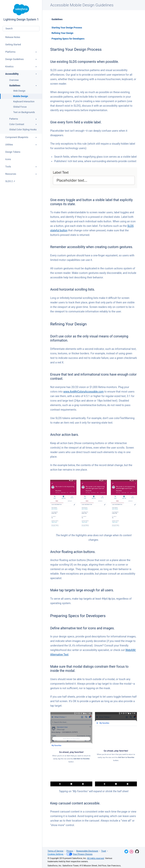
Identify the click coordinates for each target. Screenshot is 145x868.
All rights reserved (95, 858)
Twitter (126, 851)
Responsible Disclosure (87, 851)
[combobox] (21, 29)
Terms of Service (56, 851)
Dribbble (131, 852)
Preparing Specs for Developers (68, 39)
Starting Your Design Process (67, 28)
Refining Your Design (62, 33)
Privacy (70, 851)
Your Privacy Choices (79, 854)
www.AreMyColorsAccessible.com (83, 392)
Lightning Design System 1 (21, 13)
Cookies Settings (56, 854)
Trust (104, 851)
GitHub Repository (137, 851)
